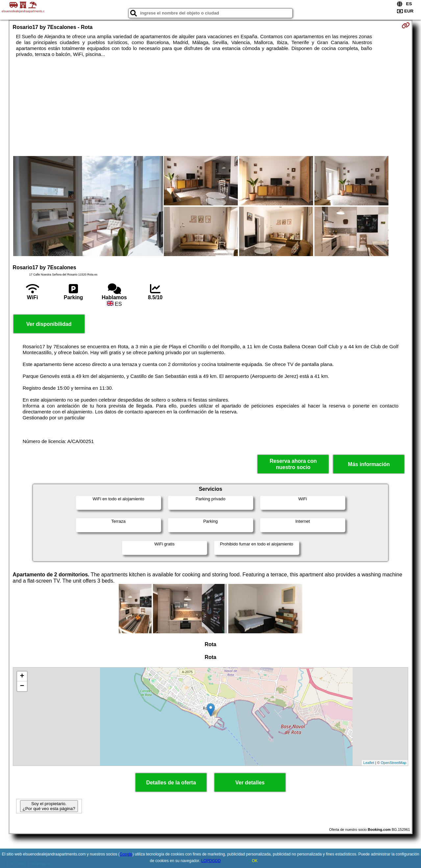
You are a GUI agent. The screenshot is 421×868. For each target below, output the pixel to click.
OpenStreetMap (394, 763)
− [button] (22, 686)
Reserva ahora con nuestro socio (293, 464)
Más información (369, 464)
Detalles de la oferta (171, 783)
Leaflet (369, 763)
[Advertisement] (210, 107)
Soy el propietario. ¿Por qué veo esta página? (49, 806)
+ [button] (22, 676)
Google (126, 854)
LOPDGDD (211, 861)
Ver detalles (250, 783)
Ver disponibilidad (49, 324)
